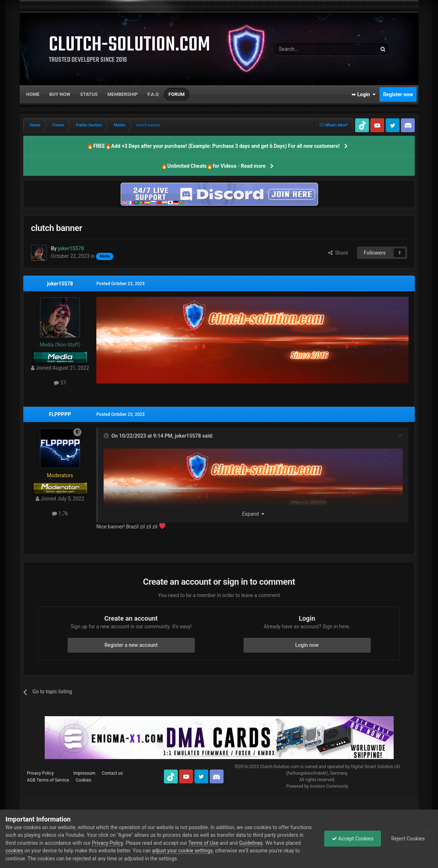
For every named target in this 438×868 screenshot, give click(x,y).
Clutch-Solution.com (280, 767)
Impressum (84, 773)
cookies (14, 851)
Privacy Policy (40, 773)
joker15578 (60, 284)
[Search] (308, 49)
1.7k (60, 514)
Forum (177, 94)
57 (60, 383)
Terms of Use (203, 843)
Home (33, 94)
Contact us (112, 773)
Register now (398, 94)
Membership (122, 94)
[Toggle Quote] (107, 436)
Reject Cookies (407, 839)
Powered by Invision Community (318, 786)
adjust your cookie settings (182, 851)
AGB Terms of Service (48, 780)
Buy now (60, 94)
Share (338, 253)
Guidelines (251, 843)
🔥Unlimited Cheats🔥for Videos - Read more (213, 166)
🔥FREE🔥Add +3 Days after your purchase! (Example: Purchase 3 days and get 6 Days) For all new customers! (213, 146)
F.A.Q (153, 94)
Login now (307, 645)
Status (89, 94)
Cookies (83, 780)
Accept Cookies (352, 839)
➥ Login (363, 94)
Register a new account (131, 645)
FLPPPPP (60, 414)
